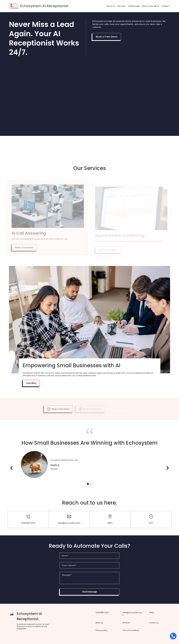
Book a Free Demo (107, 37)
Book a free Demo (57, 409)
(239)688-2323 (102, 612)
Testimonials (134, 6)
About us (111, 6)
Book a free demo (150, 6)
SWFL (152, 612)
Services (121, 6)
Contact (165, 6)
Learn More (31, 383)
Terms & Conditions (131, 630)
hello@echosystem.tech (69, 523)
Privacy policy (101, 630)
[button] (173, 636)
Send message (90, 592)
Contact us (154, 623)
